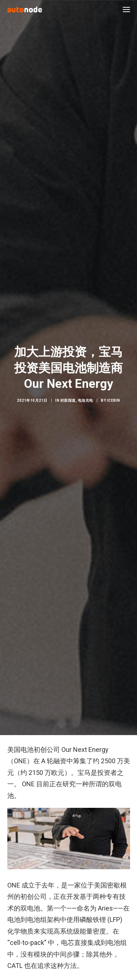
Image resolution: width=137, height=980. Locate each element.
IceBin (114, 393)
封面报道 (68, 393)
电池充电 (85, 393)
